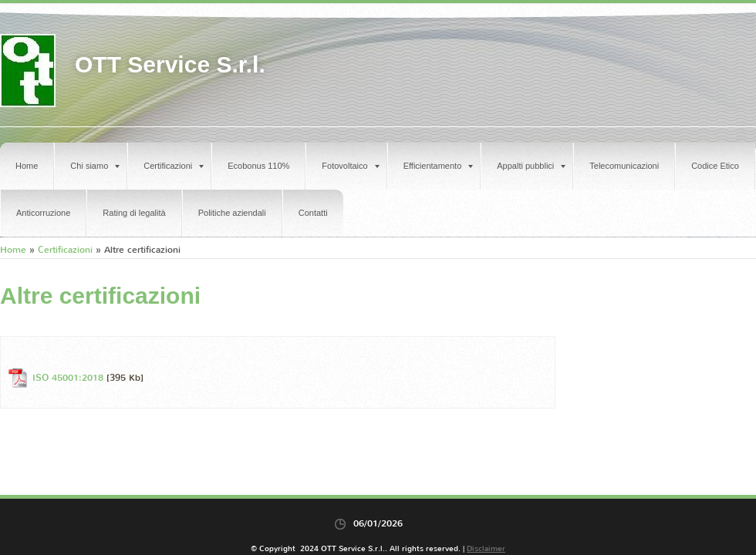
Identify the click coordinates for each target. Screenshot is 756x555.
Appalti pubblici (531, 166)
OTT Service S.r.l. (170, 64)
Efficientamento (439, 166)
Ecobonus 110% (258, 166)
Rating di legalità (134, 213)
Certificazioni (174, 166)
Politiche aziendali (232, 213)
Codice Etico (715, 166)
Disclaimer (486, 548)
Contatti (313, 213)
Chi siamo (95, 166)
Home (27, 166)
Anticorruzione (43, 213)
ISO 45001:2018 (68, 378)
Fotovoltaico (350, 166)
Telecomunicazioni (624, 166)
